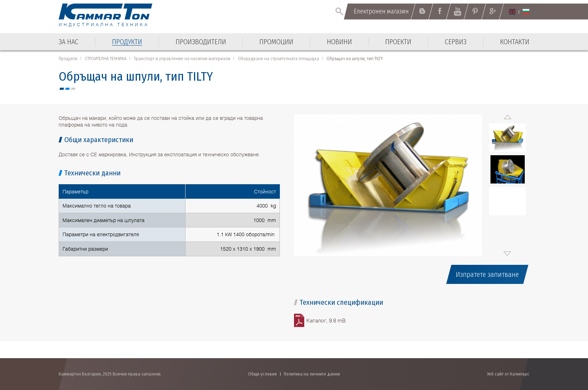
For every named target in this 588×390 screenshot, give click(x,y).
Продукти (68, 59)
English (512, 12)
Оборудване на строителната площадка (278, 59)
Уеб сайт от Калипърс (508, 374)
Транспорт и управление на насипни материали (182, 59)
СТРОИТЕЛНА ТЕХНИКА (106, 59)
